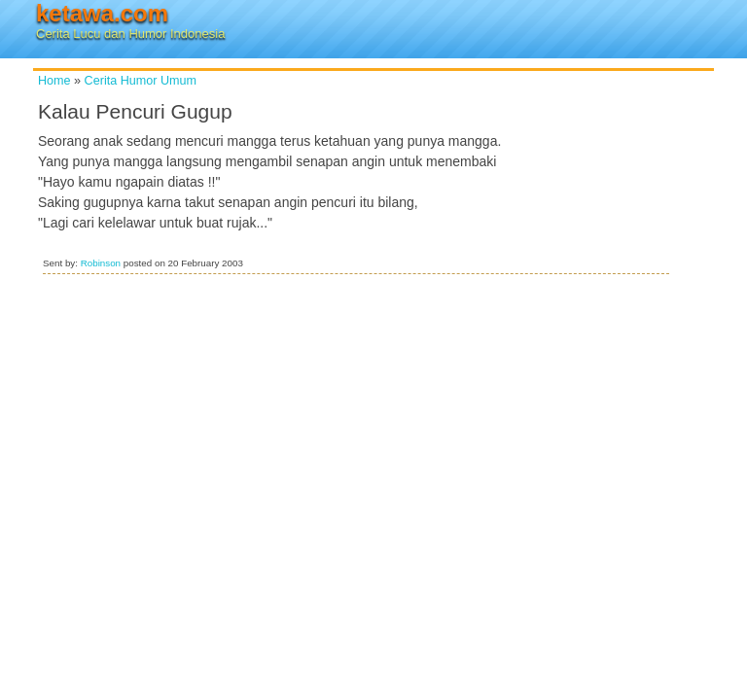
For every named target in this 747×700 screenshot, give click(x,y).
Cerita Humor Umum (141, 81)
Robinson (101, 263)
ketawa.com (102, 13)
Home (54, 81)
